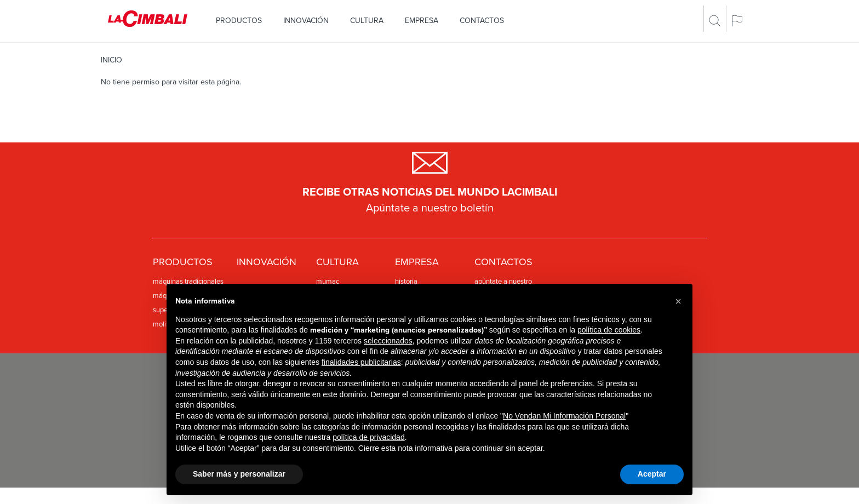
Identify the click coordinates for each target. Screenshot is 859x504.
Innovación (306, 21)
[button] (678, 301)
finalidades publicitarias (361, 362)
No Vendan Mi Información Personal (564, 416)
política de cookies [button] (609, 330)
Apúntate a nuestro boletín (430, 208)
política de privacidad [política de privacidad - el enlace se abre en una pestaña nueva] (369, 437)
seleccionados (388, 341)
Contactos (482, 21)
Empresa (422, 21)
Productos (239, 21)
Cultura (367, 21)
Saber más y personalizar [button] (239, 474)
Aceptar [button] (652, 474)
